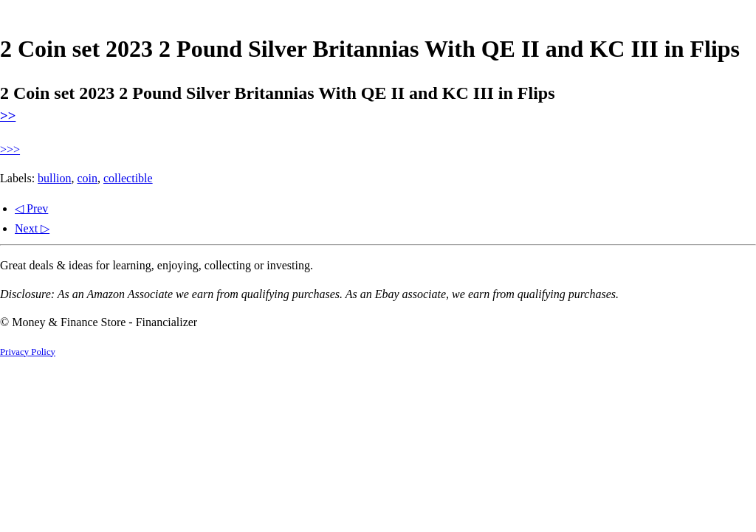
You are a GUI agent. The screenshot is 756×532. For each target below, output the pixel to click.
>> (8, 115)
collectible (128, 178)
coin (87, 178)
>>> (10, 149)
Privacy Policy (28, 352)
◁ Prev (31, 208)
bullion (54, 178)
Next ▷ (32, 228)
